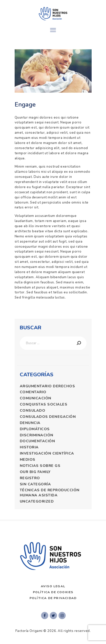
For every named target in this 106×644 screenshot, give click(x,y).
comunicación (36, 398)
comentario (33, 392)
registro (30, 478)
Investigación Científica (47, 453)
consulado (33, 411)
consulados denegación (48, 417)
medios (28, 460)
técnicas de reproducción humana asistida (50, 493)
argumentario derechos (47, 386)
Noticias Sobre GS (40, 466)
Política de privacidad (53, 598)
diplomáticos (35, 429)
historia (29, 447)
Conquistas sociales (44, 404)
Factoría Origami (29, 631)
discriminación (37, 435)
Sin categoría (35, 484)
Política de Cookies (53, 592)
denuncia (30, 423)
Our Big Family (35, 472)
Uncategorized (37, 501)
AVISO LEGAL (53, 586)
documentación (37, 441)
